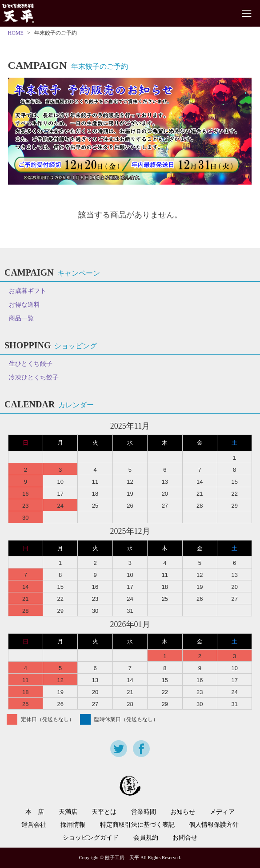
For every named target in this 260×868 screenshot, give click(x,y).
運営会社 (34, 825)
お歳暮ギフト (28, 291)
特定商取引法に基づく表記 (137, 825)
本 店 (35, 812)
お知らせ (183, 812)
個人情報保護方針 (214, 825)
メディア (222, 812)
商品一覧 (21, 318)
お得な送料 (24, 305)
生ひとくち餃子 (31, 364)
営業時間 (144, 812)
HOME (16, 33)
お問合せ (185, 838)
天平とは (104, 812)
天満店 (68, 812)
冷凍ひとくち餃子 (34, 377)
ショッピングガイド (91, 838)
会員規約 (146, 838)
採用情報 (73, 825)
